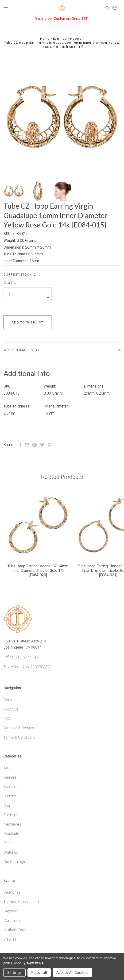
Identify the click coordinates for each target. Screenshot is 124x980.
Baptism (10, 911)
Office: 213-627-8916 (21, 657)
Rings (8, 843)
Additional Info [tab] (62, 350)
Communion (14, 920)
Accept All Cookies (72, 972)
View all (10, 939)
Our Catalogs (14, 862)
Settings (14, 972)
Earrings (10, 815)
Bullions (10, 796)
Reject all (39, 972)
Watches (11, 852)
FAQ (7, 719)
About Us (11, 709)
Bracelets (11, 787)
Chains (9, 805)
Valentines (12, 892)
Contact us (12, 700)
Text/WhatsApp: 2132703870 (28, 667)
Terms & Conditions (19, 737)
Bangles (10, 777)
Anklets (10, 768)
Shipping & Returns (19, 728)
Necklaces (12, 824)
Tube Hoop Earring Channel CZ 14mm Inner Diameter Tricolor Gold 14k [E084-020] (38, 571)
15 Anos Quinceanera (21, 902)
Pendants (11, 834)
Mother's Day (14, 930)
